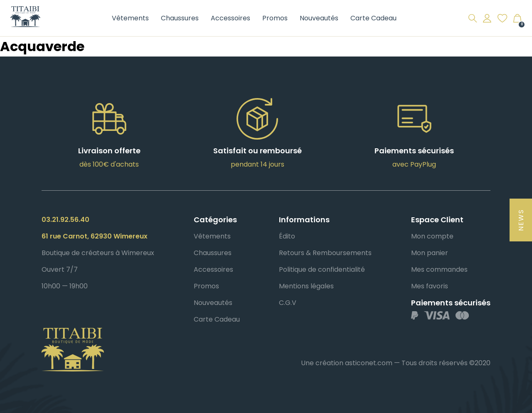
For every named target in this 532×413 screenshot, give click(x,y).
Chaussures (180, 18)
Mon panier (430, 253)
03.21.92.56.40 (65, 220)
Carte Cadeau (373, 18)
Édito (287, 236)
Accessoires (230, 18)
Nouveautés (319, 18)
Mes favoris (430, 286)
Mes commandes (439, 269)
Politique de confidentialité (322, 269)
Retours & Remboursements (325, 253)
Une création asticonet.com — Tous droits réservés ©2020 (396, 363)
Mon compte (432, 236)
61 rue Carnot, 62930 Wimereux (95, 236)
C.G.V (288, 303)
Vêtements (130, 18)
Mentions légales (306, 286)
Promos (275, 18)
